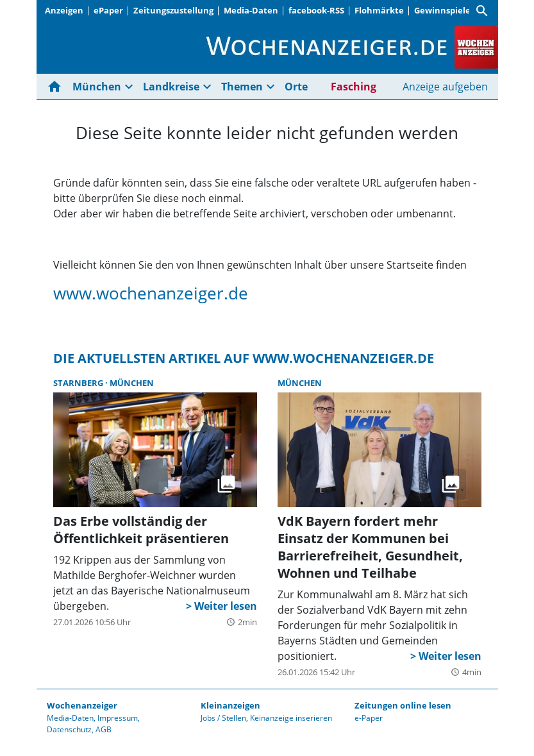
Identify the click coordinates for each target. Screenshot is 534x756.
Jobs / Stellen (223, 718)
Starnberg (79, 383)
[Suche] (482, 11)
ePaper (108, 10)
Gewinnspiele (442, 10)
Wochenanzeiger (82, 705)
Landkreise (171, 87)
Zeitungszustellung (173, 10)
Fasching (354, 87)
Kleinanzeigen (230, 705)
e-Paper (369, 718)
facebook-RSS (316, 10)
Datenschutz (69, 729)
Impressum (118, 718)
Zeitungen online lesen (403, 705)
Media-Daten (251, 10)
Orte (296, 87)
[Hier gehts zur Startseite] (57, 87)
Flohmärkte (379, 10)
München (97, 87)
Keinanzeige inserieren (291, 718)
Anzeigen (64, 10)
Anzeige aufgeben (445, 87)
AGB (104, 729)
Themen (242, 87)
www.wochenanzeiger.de (151, 293)
